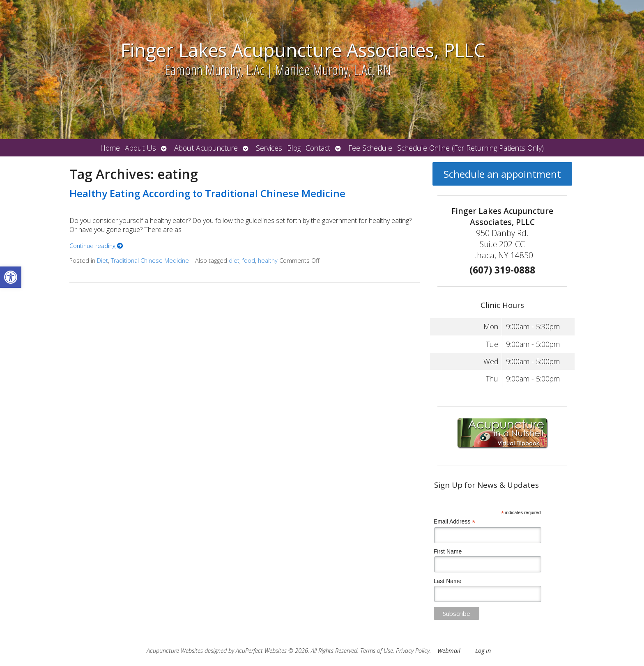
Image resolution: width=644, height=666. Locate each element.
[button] (11, 277)
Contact (318, 148)
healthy (268, 261)
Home (110, 148)
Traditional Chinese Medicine (150, 261)
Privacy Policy (413, 651)
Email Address (455, 522)
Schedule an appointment (502, 174)
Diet (102, 261)
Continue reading (96, 246)
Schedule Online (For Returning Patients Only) (470, 148)
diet (234, 261)
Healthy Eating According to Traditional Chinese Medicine (207, 193)
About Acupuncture (206, 148)
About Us (140, 148)
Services (269, 148)
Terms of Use (377, 651)
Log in (483, 651)
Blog (294, 148)
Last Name (448, 581)
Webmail (449, 651)
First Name (448, 551)
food (249, 261)
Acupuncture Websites (175, 651)
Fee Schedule (370, 148)
